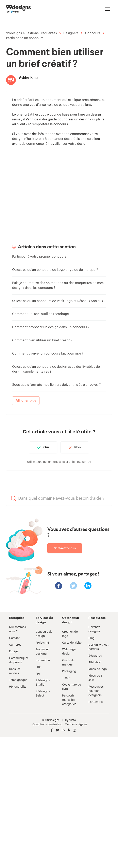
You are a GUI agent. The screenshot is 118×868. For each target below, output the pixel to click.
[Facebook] (59, 586)
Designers (71, 33)
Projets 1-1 (42, 643)
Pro (38, 674)
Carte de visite (72, 643)
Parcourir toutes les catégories (69, 700)
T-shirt (66, 678)
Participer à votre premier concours (39, 257)
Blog (91, 638)
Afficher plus (26, 401)
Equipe (14, 652)
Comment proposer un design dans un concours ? (51, 327)
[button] (108, 9)
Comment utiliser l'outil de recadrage (40, 314)
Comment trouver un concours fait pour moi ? (48, 354)
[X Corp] (73, 586)
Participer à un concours (25, 38)
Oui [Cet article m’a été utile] (46, 447)
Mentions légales (76, 724)
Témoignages (18, 680)
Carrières (15, 645)
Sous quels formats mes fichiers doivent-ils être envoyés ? (56, 385)
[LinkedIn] (88, 586)
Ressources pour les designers (97, 691)
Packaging (69, 671)
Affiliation (95, 662)
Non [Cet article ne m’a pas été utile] (78, 447)
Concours (93, 33)
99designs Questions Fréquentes (31, 33)
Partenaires (96, 702)
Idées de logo (98, 669)
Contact (14, 638)
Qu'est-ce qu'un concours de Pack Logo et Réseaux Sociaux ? (59, 301)
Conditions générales (47, 724)
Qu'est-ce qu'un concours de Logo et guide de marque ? (55, 270)
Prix (38, 667)
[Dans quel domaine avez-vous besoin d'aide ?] (59, 498)
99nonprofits (18, 687)
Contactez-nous (65, 548)
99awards (95, 656)
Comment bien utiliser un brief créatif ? (42, 340)
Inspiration (43, 660)
